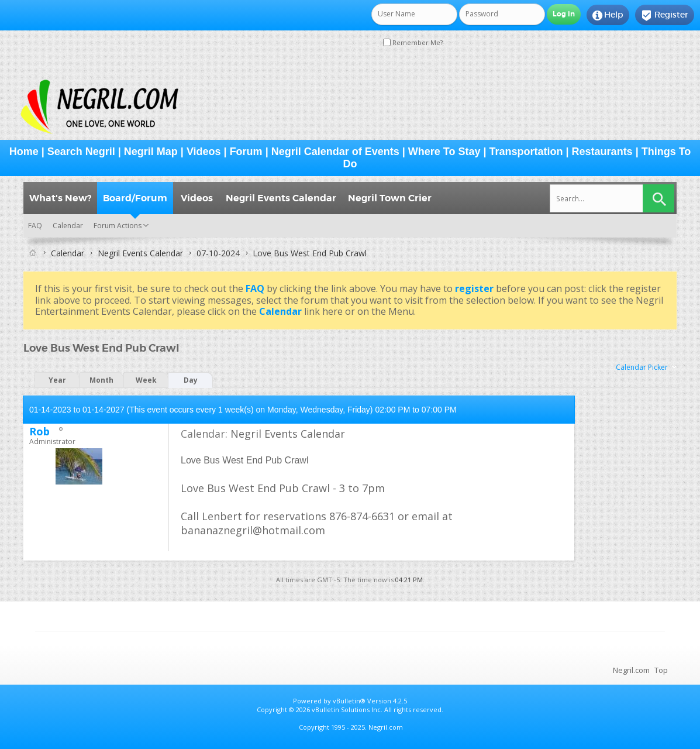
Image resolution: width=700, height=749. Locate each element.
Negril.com (631, 670)
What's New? (60, 198)
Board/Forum (135, 198)
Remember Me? (413, 42)
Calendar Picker (642, 367)
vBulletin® (349, 701)
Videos (204, 152)
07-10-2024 (218, 253)
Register (665, 15)
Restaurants (602, 152)
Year (57, 380)
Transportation (526, 152)
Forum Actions (118, 226)
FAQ (35, 226)
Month (101, 380)
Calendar (68, 226)
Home (24, 152)
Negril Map (151, 152)
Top (661, 670)
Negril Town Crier (390, 198)
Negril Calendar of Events (335, 152)
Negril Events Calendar (281, 198)
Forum (246, 152)
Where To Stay (444, 152)
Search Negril (81, 152)
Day (191, 380)
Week (146, 380)
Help (608, 15)
